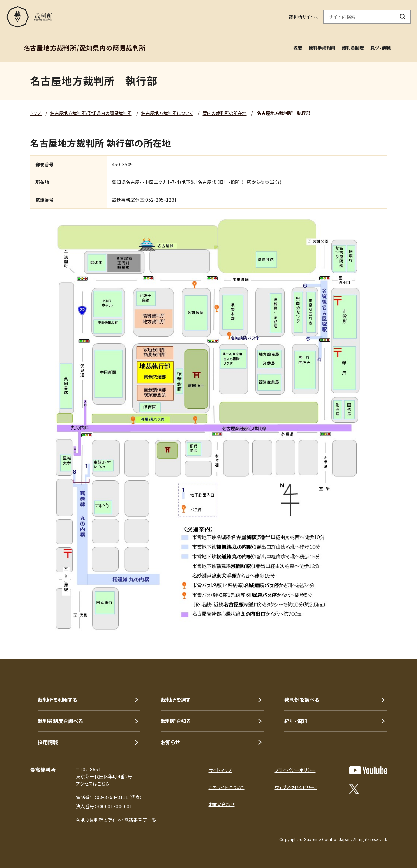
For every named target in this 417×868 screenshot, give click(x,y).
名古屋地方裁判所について (167, 113)
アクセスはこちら (93, 784)
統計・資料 (296, 721)
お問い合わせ (222, 804)
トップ (36, 113)
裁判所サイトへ (303, 17)
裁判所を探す (176, 700)
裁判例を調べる (302, 700)
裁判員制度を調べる (60, 721)
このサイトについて (227, 787)
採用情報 (48, 742)
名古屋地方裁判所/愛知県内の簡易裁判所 (91, 113)
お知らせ (170, 742)
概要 (298, 48)
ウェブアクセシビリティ (296, 787)
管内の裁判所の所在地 (225, 113)
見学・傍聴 (380, 48)
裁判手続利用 (322, 48)
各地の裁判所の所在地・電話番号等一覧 (116, 820)
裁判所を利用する (57, 700)
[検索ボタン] (403, 17)
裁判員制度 (353, 48)
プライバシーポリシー (295, 770)
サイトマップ (220, 770)
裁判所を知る (176, 721)
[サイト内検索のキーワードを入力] (359, 17)
